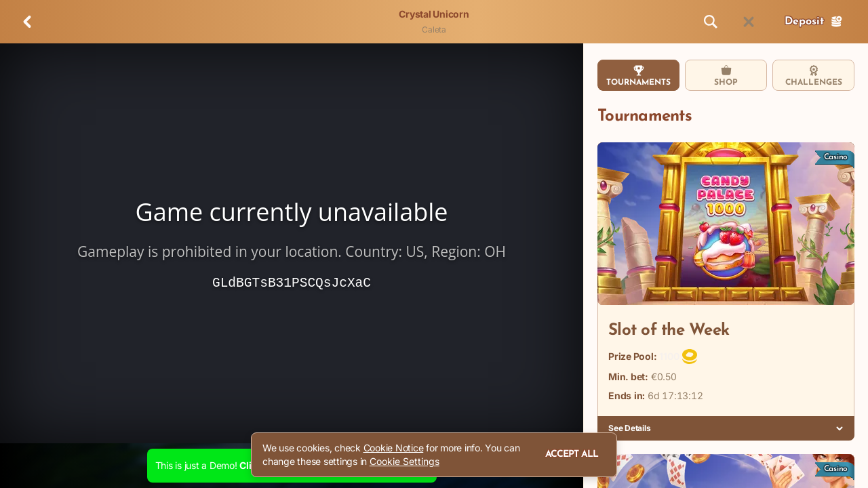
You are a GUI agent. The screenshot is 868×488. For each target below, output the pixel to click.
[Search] (711, 22)
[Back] (27, 22)
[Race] (749, 22)
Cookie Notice (394, 448)
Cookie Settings (405, 462)
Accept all (572, 454)
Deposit (814, 22)
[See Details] (840, 428)
